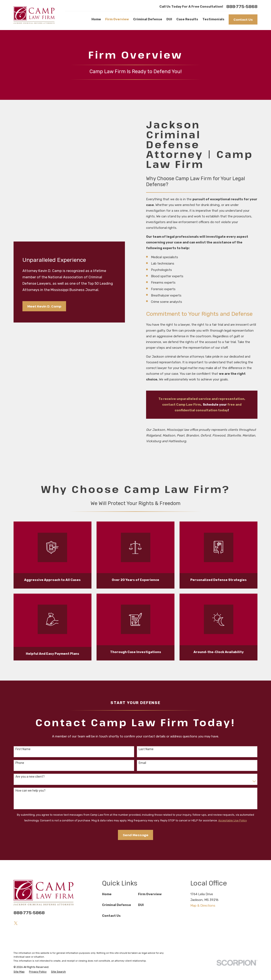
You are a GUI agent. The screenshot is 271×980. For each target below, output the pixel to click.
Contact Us (243, 19)
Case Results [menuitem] (187, 19)
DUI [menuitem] (169, 19)
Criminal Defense (117, 905)
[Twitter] (16, 923)
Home (107, 894)
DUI (141, 905)
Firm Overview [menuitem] (117, 19)
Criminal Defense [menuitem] (148, 19)
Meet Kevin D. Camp (44, 306)
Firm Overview (150, 894)
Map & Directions (203, 906)
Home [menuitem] (96, 19)
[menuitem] (19, 972)
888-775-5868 (242, 7)
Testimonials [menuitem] (213, 19)
